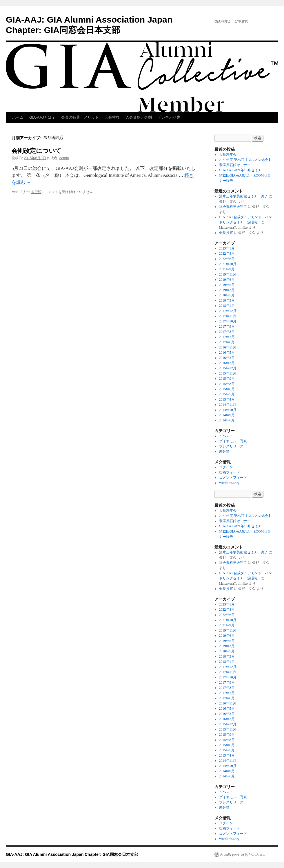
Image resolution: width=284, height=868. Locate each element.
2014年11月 (228, 405)
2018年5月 (227, 295)
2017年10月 (228, 321)
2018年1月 (227, 306)
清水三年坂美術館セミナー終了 (243, 196)
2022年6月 (227, 259)
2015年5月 (227, 394)
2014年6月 (227, 420)
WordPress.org (229, 483)
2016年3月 (227, 358)
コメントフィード (233, 478)
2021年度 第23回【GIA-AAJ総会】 (245, 160)
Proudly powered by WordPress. (243, 854)
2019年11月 (228, 274)
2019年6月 (227, 280)
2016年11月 (228, 347)
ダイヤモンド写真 (233, 441)
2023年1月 (227, 248)
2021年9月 (227, 269)
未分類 (36, 192)
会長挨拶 (112, 117)
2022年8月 (227, 254)
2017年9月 (227, 326)
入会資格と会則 (139, 117)
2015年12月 (228, 368)
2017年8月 (227, 332)
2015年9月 (227, 379)
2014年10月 (228, 410)
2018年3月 (227, 300)
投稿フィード (230, 472)
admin (64, 158)
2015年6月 (227, 389)
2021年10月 (228, 264)
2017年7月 (227, 337)
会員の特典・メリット (80, 117)
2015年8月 (227, 384)
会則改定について (37, 151)
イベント (226, 436)
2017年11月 (228, 316)
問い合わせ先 (169, 117)
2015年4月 (227, 399)
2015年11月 (228, 373)
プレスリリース (231, 446)
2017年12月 (228, 311)
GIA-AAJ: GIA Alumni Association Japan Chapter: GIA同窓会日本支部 (72, 854)
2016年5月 (227, 353)
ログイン (226, 467)
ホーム (18, 117)
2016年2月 (227, 363)
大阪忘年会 (228, 155)
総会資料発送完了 (233, 207)
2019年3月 (227, 290)
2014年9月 (227, 415)
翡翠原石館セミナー (235, 165)
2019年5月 (227, 285)
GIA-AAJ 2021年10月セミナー (242, 170)
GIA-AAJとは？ (42, 117)
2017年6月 (227, 342)
